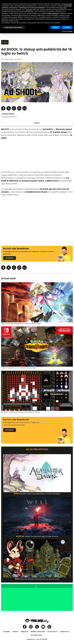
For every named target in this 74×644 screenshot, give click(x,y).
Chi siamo (6, 632)
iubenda (70, 31)
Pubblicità (24, 632)
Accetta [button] (67, 27)
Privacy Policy (52, 632)
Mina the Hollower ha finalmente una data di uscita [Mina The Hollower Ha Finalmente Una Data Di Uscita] (37, 579)
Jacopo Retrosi (9, 114)
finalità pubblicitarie (53, 13)
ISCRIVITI (10, 258)
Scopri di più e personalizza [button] (13, 27)
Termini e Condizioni (38, 632)
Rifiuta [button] (55, 27)
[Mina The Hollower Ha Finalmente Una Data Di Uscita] (37, 558)
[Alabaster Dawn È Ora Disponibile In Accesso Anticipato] (37, 473)
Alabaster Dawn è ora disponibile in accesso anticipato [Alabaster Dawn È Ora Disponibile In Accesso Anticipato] (37, 494)
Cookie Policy (65, 632)
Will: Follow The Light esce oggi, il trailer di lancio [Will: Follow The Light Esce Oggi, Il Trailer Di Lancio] (37, 536)
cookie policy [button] (63, 8)
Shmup (5, 42)
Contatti (15, 632)
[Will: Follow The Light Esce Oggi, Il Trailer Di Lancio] (37, 516)
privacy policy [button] (68, 4)
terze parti (29, 10)
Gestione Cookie (36, 635)
